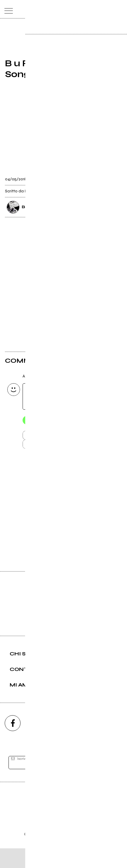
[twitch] (89, 743)
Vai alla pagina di (64, 530)
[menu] (7, 9)
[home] (51, 9)
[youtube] (64, 743)
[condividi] (117, 177)
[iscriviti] (109, 783)
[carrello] (97, 9)
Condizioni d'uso (50, 846)
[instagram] (38, 743)
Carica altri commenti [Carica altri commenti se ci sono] (58, 448)
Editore (64, 820)
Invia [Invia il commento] (52, 437)
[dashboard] (120, 9)
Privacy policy (80, 846)
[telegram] (114, 743)
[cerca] (108, 9)
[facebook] (13, 743)
